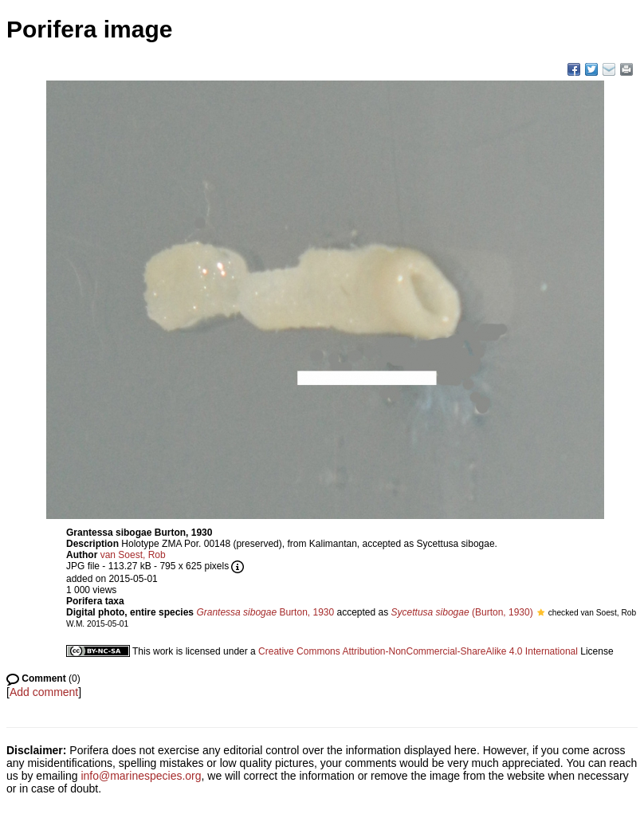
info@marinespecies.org (141, 776)
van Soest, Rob (133, 555)
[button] (541, 612)
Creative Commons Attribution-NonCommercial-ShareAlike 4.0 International (418, 651)
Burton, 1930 (265, 612)
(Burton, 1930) (462, 612)
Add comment (44, 692)
